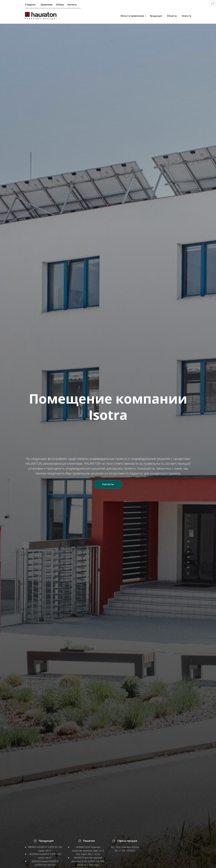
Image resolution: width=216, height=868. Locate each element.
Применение (46, 5)
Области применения (132, 16)
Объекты (172, 16)
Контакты (72, 5)
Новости (186, 16)
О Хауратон (30, 5)
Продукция (156, 16)
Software (60, 5)
